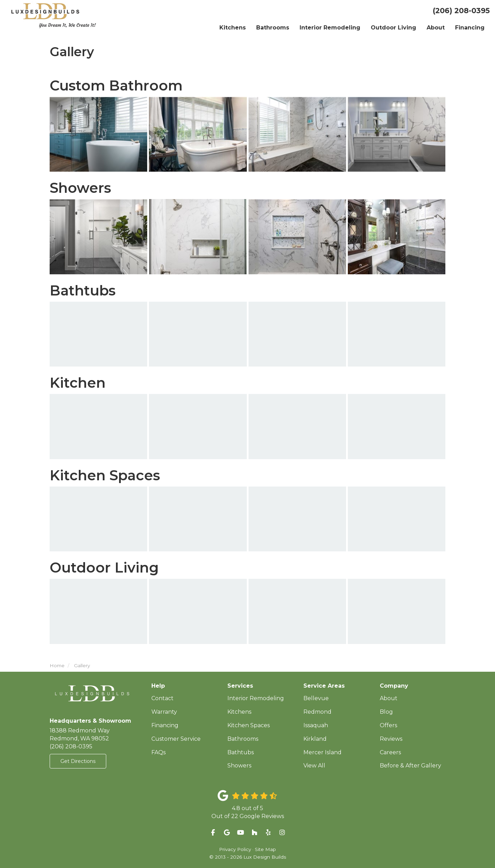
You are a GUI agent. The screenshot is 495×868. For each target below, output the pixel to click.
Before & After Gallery (410, 766)
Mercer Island (322, 752)
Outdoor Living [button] (393, 28)
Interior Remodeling (256, 698)
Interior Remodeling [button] (330, 28)
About (389, 698)
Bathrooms (243, 739)
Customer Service (176, 739)
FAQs (158, 752)
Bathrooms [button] (273, 28)
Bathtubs (241, 752)
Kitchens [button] (233, 28)
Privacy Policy (235, 849)
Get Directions (78, 761)
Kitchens (239, 712)
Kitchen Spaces (249, 725)
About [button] (436, 28)
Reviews (391, 739)
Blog (386, 712)
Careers (390, 752)
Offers (388, 725)
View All (314, 766)
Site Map (265, 849)
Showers (239, 766)
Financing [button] (470, 28)
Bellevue (316, 698)
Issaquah (316, 725)
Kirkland (315, 739)
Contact (162, 698)
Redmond (317, 712)
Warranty (164, 712)
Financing (165, 725)
